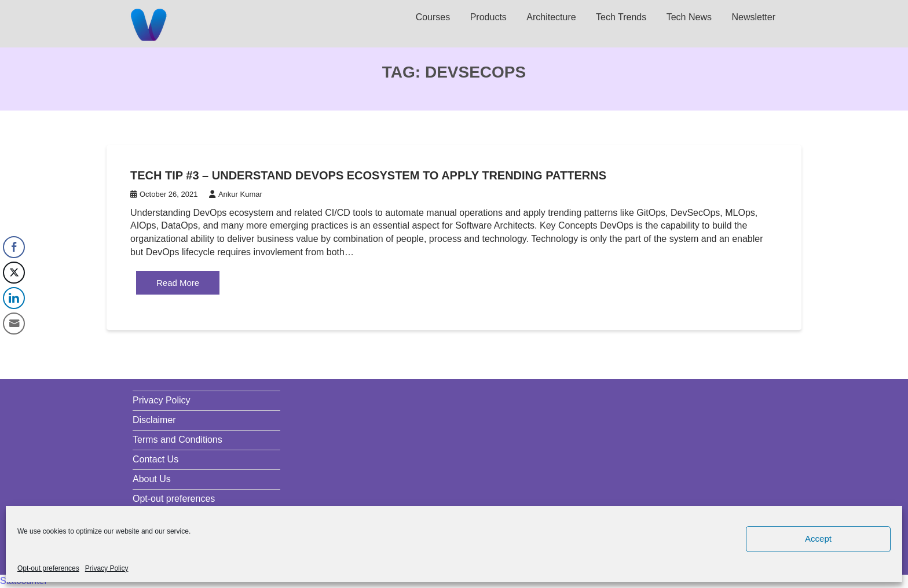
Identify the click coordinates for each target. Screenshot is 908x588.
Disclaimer (154, 420)
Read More (178, 283)
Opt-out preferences (48, 568)
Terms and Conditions (177, 440)
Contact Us (155, 459)
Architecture (551, 17)
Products (488, 17)
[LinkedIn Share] (14, 298)
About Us (152, 479)
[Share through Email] (14, 324)
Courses (433, 17)
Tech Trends (621, 17)
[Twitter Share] (14, 273)
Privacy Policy (107, 568)
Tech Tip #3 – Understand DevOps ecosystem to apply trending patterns (368, 175)
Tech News (689, 17)
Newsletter (753, 17)
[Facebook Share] (14, 247)
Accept (818, 539)
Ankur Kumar (236, 194)
